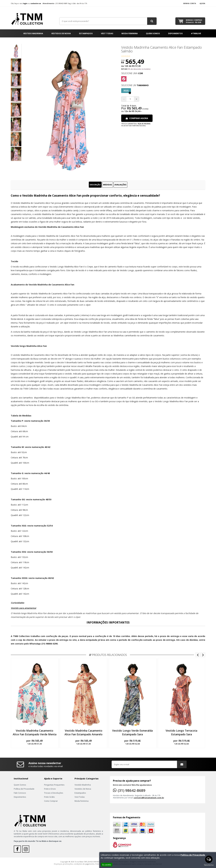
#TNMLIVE (196, 33)
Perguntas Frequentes (54, 785)
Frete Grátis (49, 797)
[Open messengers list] (209, 859)
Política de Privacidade (24, 789)
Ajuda (202, 3)
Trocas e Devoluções (54, 793)
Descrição (95, 185)
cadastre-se (36, 3)
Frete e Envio (50, 789)
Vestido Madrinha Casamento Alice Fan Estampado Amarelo (83, 732)
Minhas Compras (194, 21)
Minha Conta (190, 3)
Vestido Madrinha (33, 33)
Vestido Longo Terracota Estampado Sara (181, 732)
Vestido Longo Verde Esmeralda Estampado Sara (132, 732)
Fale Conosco (20, 793)
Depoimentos (175, 33)
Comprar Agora (137, 118)
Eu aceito (107, 865)
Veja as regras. (144, 124)
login (25, 3)
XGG (127, 91)
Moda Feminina (130, 33)
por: (35, 742)
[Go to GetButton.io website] (209, 865)
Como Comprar (51, 801)
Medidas (108, 185)
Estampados (86, 33)
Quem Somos (153, 33)
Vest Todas (107, 33)
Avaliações (120, 185)
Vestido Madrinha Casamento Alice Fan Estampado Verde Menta (35, 732)
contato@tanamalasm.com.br (149, 798)
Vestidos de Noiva (61, 33)
